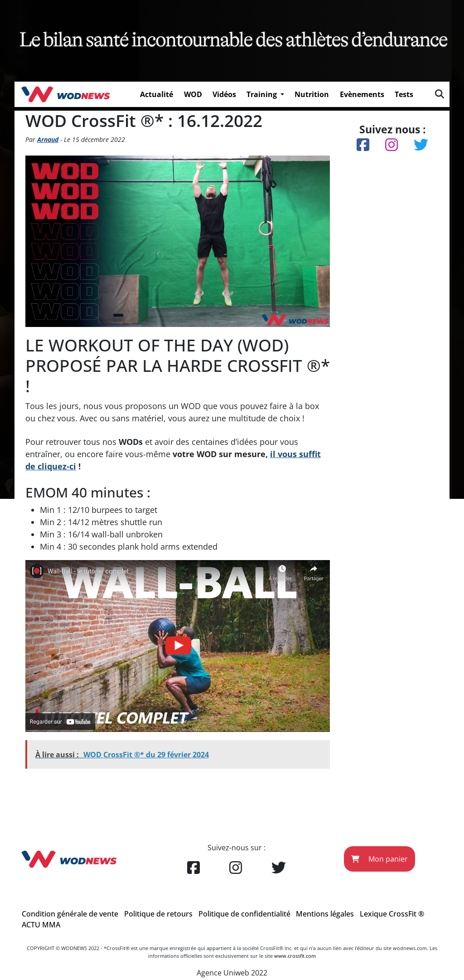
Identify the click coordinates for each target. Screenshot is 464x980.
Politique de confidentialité (244, 914)
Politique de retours (158, 914)
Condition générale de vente (70, 914)
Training (263, 94)
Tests (404, 94)
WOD (193, 94)
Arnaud (48, 139)
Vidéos (224, 94)
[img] (440, 94)
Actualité (157, 94)
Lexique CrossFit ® (392, 914)
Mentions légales (325, 914)
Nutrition (312, 94)
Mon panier (379, 859)
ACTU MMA (41, 925)
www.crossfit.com (295, 956)
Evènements (362, 94)
